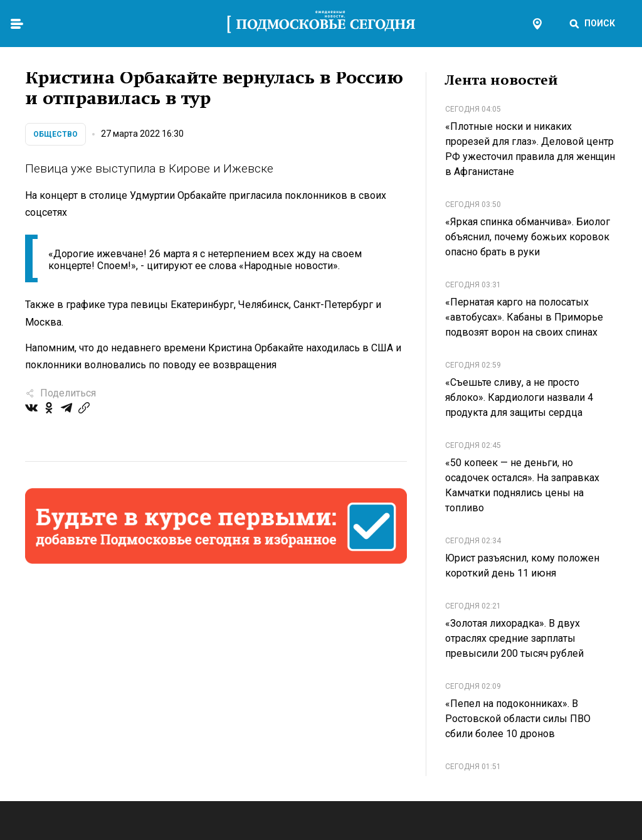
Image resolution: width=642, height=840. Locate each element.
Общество (55, 134)
